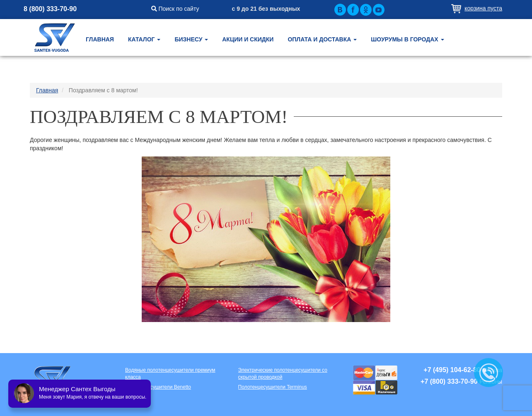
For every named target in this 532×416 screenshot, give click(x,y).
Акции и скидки (248, 39)
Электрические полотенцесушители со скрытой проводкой (283, 374)
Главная (100, 39)
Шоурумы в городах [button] (407, 39)
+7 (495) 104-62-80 (452, 370)
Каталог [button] (144, 39)
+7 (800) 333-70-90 (449, 381)
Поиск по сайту (175, 9)
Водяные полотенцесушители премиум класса (170, 374)
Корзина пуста (483, 8)
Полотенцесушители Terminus (273, 387)
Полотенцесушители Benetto (158, 387)
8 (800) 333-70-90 (50, 9)
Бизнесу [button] (191, 39)
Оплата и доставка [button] (322, 39)
